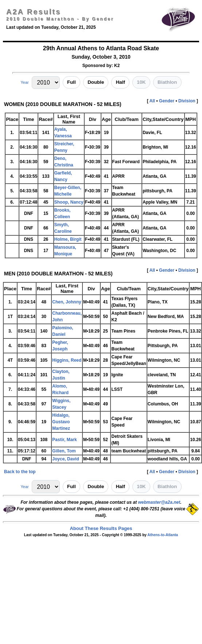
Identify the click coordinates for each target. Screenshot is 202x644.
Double (96, 82)
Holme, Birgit (68, 239)
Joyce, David (65, 459)
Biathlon (167, 82)
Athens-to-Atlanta (163, 535)
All (152, 101)
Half (121, 82)
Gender (167, 101)
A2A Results (34, 12)
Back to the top (20, 472)
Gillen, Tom (64, 451)
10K (141, 82)
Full (71, 82)
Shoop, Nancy (69, 202)
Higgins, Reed (67, 360)
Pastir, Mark (64, 440)
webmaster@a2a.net (159, 502)
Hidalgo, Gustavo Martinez (61, 422)
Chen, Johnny (67, 302)
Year (24, 82)
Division (187, 101)
